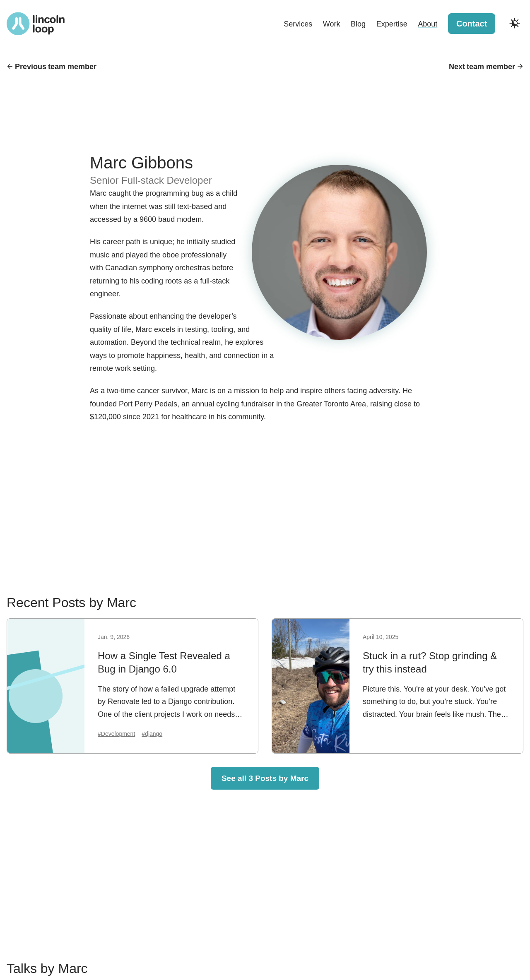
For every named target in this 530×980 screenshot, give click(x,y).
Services (298, 24)
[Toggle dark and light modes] (515, 23)
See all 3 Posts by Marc (265, 778)
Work (332, 24)
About (428, 24)
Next (482, 67)
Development (118, 734)
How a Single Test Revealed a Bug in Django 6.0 (164, 662)
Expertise (392, 24)
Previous (56, 67)
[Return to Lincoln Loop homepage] (36, 24)
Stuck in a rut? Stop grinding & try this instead (430, 662)
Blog (358, 24)
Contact (472, 24)
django (154, 734)
